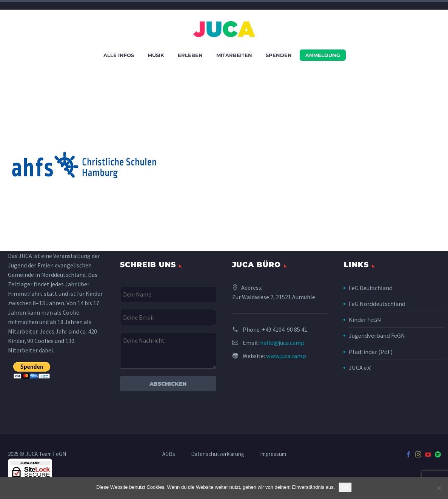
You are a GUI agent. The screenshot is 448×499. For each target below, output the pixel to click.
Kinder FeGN (365, 320)
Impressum (273, 454)
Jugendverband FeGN (376, 335)
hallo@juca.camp (282, 343)
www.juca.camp (286, 356)
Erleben (190, 55)
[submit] (32, 370)
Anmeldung (323, 55)
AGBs (169, 454)
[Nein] (439, 488)
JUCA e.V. (360, 367)
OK (345, 487)
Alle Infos (119, 55)
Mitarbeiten (234, 55)
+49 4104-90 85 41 (285, 329)
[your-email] (168, 317)
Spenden (279, 55)
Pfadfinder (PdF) (370, 351)
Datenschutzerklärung (218, 454)
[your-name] (168, 294)
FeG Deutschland (370, 288)
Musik (156, 55)
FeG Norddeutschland (376, 304)
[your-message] (168, 351)
